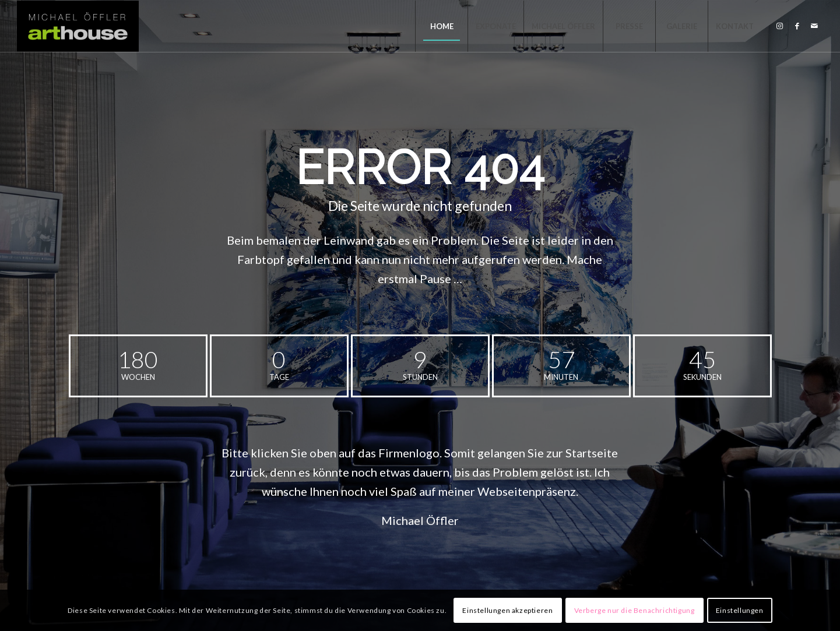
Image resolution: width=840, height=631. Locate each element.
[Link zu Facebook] (797, 26)
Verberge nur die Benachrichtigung (635, 610)
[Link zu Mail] (814, 26)
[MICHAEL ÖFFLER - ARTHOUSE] (78, 26)
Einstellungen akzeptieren (507, 610)
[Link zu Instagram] (779, 26)
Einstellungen (740, 610)
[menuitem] (441, 26)
